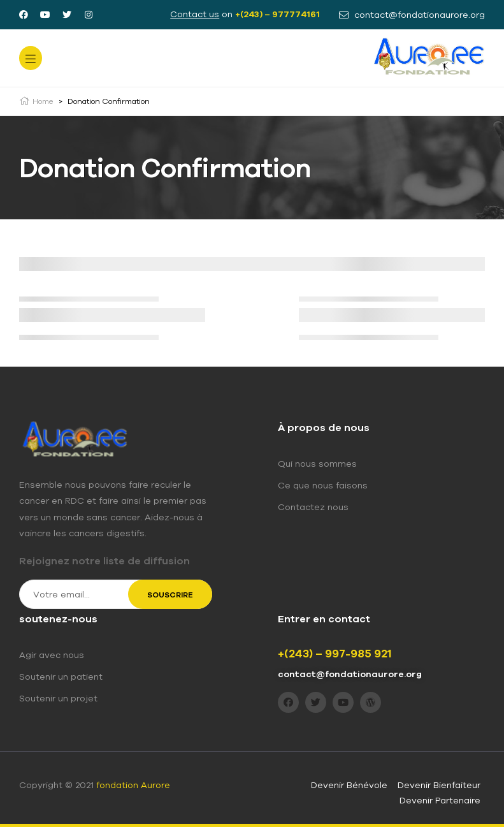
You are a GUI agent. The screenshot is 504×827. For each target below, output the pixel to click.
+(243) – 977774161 (277, 14)
